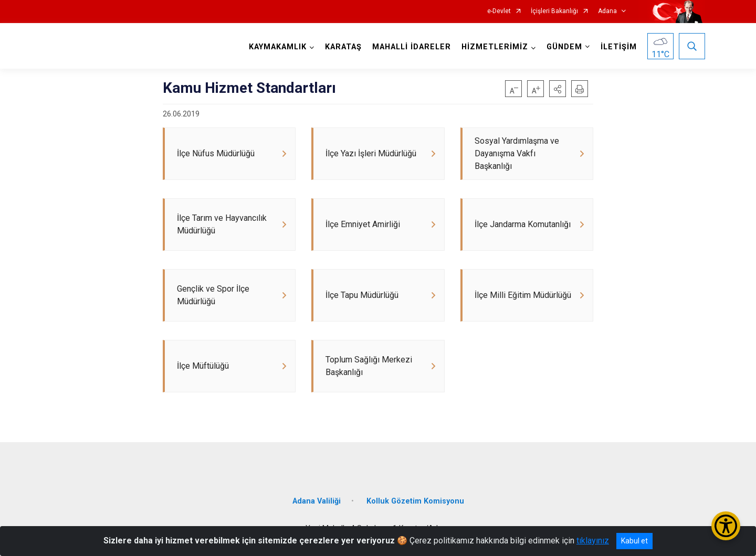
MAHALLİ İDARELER (412, 47)
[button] (558, 89)
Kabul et (634, 541)
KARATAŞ (343, 47)
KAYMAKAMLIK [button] (278, 47)
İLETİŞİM (619, 47)
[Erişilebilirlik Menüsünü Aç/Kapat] (726, 526)
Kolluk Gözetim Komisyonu (415, 501)
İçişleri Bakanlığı (554, 11)
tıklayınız (593, 541)
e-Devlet (499, 11)
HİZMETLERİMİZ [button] (495, 47)
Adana (607, 11)
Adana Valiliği (317, 501)
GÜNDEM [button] (564, 47)
